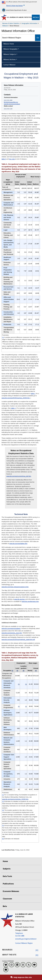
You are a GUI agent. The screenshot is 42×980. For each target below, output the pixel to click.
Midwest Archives (10, 59)
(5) (3, 839)
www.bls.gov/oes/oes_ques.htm (12, 633)
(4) (3, 826)
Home (5, 861)
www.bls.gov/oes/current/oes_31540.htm (15, 799)
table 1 (33, 394)
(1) (3, 337)
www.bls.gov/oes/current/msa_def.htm (19, 476)
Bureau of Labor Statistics (11, 23)
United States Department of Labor (14, 10)
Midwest (5, 26)
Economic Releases (11, 891)
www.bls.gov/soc (19, 599)
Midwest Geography (10, 49)
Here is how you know (14, 6)
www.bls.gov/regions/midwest (12, 104)
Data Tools (7, 876)
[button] (37, 950)
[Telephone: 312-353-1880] (28, 935)
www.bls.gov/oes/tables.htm (18, 544)
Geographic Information (29, 23)
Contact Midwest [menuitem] (9, 65)
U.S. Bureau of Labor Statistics (19, 17)
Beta (5, 906)
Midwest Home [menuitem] (9, 44)
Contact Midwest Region (24, 943)
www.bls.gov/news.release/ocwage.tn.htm (15, 587)
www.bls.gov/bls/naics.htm (30, 601)
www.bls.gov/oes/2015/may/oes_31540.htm (16, 398)
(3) (3, 810)
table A (4, 159)
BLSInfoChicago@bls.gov (11, 102)
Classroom (7, 899)
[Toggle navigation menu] (36, 17)
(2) (3, 801)
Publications (8, 884)
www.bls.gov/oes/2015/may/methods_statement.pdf (18, 640)
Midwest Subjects (10, 54)
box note (12, 159)
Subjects (7, 869)
